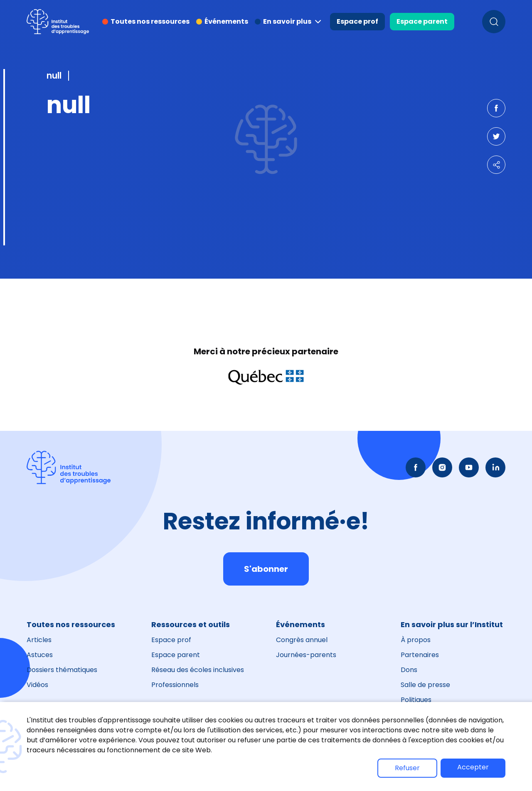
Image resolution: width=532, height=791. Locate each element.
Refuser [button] (407, 768)
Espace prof (357, 21)
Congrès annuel (302, 640)
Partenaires (420, 655)
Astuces (40, 655)
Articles (39, 640)
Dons (409, 670)
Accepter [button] (473, 767)
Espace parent (422, 21)
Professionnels (175, 685)
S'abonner (266, 569)
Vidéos (37, 685)
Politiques (416, 700)
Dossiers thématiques (62, 670)
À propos (416, 640)
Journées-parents (306, 655)
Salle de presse (425, 685)
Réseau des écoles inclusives (198, 670)
